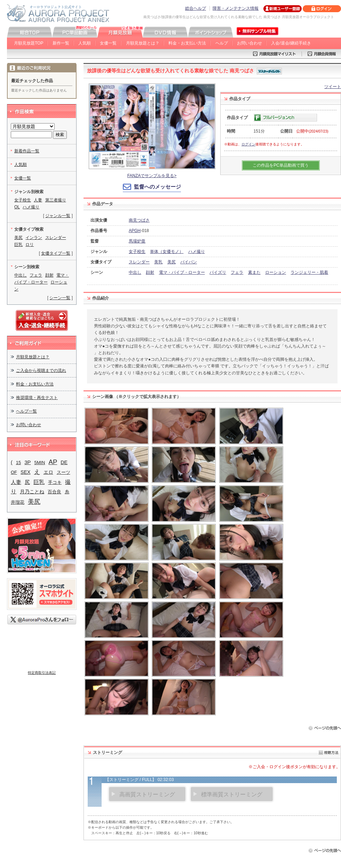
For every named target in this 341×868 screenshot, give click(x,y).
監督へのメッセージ (157, 187)
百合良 (54, 492)
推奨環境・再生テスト (37, 398)
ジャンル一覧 (58, 216)
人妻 (38, 200)
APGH (135, 231)
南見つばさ (139, 220)
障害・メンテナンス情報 (236, 8)
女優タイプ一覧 (56, 253)
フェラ (237, 272)
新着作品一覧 (27, 151)
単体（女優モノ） (167, 252)
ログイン (248, 144)
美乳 (158, 262)
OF (14, 472)
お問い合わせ (249, 43)
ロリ (30, 245)
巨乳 (18, 245)
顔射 (150, 272)
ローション (276, 272)
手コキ (55, 482)
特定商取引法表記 (42, 673)
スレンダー (139, 262)
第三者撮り (56, 200)
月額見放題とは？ (143, 43)
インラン (34, 238)
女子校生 (137, 252)
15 (18, 463)
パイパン (189, 262)
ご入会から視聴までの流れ (41, 371)
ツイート (333, 87)
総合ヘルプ (196, 8)
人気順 (85, 43)
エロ (48, 472)
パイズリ (218, 272)
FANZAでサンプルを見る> (152, 176)
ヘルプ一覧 (26, 411)
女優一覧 (108, 43)
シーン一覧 (60, 298)
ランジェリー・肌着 (309, 272)
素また (254, 272)
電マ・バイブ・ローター (182, 272)
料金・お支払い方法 (187, 43)
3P (27, 462)
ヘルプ (222, 43)
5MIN (39, 463)
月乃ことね (32, 492)
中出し (135, 272)
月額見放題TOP (29, 43)
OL (17, 207)
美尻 (172, 262)
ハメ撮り (197, 252)
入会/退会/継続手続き (291, 43)
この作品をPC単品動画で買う (281, 165)
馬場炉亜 (137, 241)
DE (64, 462)
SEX (25, 472)
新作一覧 (61, 43)
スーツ (64, 472)
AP (53, 462)
